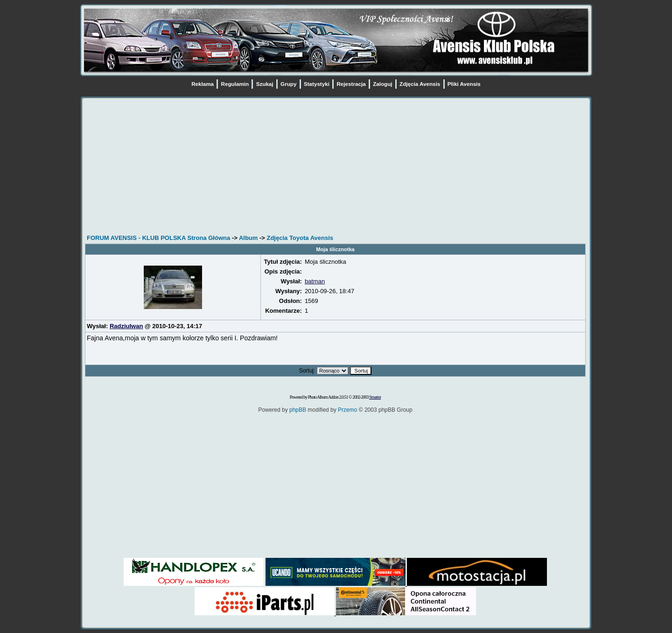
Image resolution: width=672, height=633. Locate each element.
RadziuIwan (126, 326)
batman (315, 281)
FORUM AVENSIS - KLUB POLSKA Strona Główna (158, 238)
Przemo (347, 410)
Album (248, 238)
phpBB (298, 410)
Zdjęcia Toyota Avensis (300, 238)
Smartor (375, 397)
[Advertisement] (335, 167)
